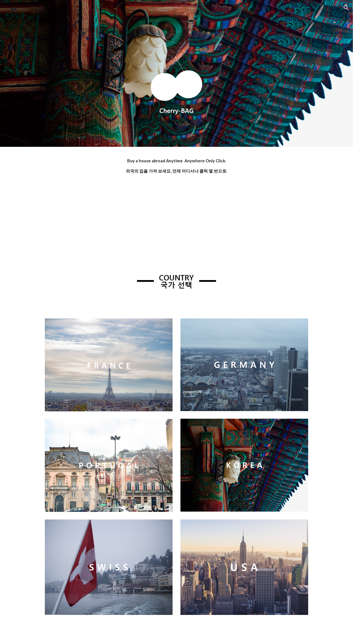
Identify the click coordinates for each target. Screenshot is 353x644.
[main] (176, 166)
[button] (346, 8)
